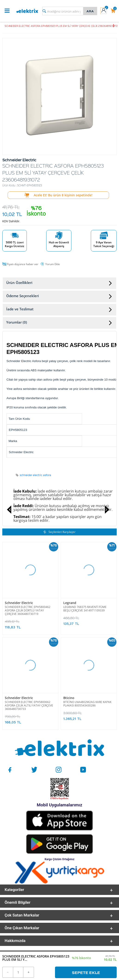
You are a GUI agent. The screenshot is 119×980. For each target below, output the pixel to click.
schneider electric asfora (35, 475)
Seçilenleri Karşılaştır (59, 532)
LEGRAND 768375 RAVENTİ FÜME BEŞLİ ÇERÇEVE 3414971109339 (85, 609)
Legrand (70, 603)
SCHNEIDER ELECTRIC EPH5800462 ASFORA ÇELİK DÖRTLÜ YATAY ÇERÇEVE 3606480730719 (28, 610)
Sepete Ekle (86, 972)
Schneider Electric (19, 603)
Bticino (69, 698)
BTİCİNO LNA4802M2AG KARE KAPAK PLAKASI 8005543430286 (87, 704)
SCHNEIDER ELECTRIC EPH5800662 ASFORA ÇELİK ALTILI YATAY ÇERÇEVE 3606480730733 (29, 705)
